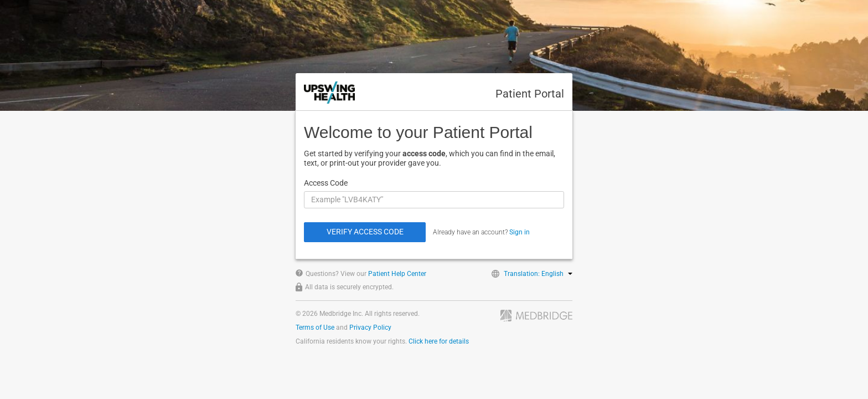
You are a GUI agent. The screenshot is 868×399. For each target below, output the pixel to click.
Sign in (520, 232)
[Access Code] (434, 200)
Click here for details (439, 341)
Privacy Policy (370, 328)
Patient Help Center (397, 274)
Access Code (326, 183)
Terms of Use (315, 328)
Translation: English (538, 274)
